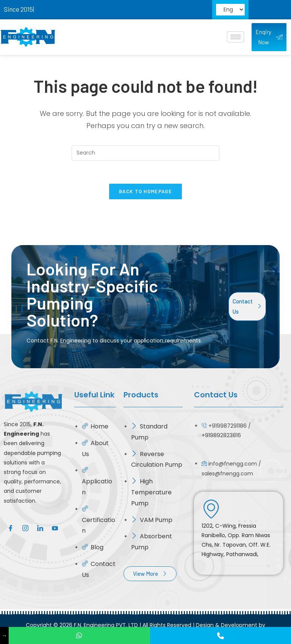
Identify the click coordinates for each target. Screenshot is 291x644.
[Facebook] (10, 528)
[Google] (55, 528)
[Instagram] (25, 528)
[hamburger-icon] (235, 37)
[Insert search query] (145, 153)
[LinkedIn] (40, 528)
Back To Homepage (145, 191)
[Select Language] (230, 10)
